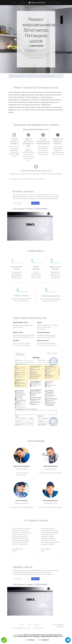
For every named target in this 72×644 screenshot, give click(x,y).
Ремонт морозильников (32, 76)
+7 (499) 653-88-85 (36, 46)
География (22, 3)
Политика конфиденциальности (21, 628)
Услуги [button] (13, 3)
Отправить (35, 203)
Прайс (50, 3)
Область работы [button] (39, 628)
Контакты (58, 3)
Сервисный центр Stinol (17, 76)
